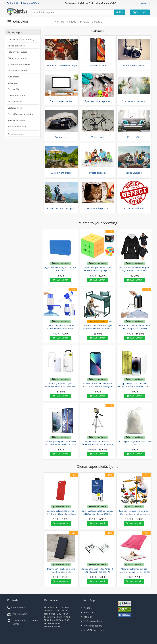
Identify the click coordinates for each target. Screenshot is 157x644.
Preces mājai (13, 89)
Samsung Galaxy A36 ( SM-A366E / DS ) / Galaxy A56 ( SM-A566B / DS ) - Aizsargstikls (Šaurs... (61, 443)
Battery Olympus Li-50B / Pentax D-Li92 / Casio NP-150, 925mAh (97, 570)
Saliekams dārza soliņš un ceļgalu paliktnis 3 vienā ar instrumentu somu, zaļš (97, 327)
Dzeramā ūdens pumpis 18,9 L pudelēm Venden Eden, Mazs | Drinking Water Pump (61, 327)
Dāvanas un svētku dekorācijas (22, 39)
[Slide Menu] (19, 22)
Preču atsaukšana (93, 621)
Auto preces (13, 77)
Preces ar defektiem (17, 126)
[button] (145, 3)
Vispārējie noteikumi (94, 630)
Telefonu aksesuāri (16, 46)
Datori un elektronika (17, 58)
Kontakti (13, 3)
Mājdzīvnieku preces (17, 120)
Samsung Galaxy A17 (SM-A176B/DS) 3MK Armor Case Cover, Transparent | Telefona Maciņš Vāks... (60, 385)
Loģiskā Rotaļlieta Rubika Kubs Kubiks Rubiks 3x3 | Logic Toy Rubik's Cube (97, 269)
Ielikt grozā (61, 280)
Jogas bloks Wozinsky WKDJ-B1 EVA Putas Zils (61, 269)
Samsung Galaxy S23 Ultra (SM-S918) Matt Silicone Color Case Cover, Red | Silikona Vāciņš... (61, 513)
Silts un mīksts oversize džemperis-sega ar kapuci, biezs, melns (134, 269)
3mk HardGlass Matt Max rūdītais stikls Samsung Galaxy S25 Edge (97, 512)
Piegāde (72, 22)
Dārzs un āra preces (17, 95)
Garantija (97, 22)
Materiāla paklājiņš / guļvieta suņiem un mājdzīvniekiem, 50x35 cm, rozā (134, 571)
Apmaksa (84, 22)
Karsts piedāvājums (16, 134)
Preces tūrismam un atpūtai (20, 114)
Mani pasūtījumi (30, 3)
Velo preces (13, 83)
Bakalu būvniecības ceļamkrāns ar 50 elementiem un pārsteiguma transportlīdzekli (134, 513)
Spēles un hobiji (15, 108)
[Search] (119, 12)
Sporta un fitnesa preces (19, 64)
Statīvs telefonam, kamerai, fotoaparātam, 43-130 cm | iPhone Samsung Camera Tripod (98, 443)
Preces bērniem (15, 102)
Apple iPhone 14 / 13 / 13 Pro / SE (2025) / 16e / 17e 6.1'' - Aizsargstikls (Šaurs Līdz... (98, 385)
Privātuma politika (93, 626)
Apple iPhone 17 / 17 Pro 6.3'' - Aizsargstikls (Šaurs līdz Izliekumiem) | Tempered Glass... (134, 385)
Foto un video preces (17, 52)
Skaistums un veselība (18, 71)
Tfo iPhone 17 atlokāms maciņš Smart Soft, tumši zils (61, 570)
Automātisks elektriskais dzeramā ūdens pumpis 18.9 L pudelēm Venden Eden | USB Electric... (134, 327)
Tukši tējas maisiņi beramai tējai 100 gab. (134, 443)
